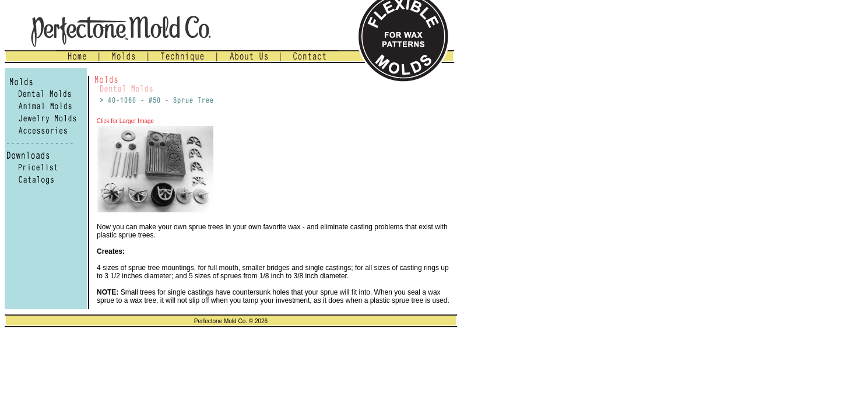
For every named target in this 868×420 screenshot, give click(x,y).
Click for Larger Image (124, 121)
